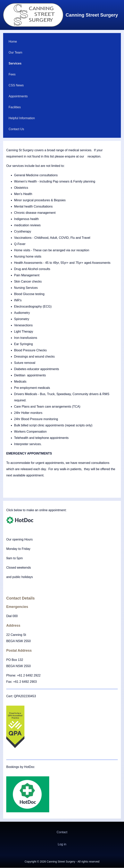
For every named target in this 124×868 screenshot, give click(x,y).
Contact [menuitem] (62, 832)
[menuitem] (62, 42)
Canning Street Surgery (92, 15)
